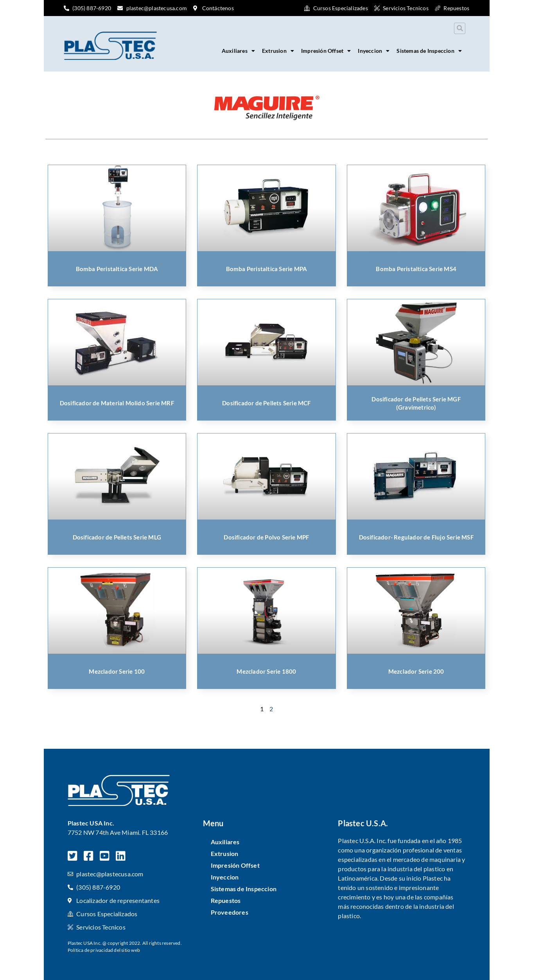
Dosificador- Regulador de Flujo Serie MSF (416, 537)
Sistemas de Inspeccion (429, 51)
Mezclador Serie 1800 (266, 671)
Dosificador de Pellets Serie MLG (117, 537)
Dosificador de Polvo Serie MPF (266, 537)
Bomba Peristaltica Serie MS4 (416, 269)
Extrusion (278, 51)
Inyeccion (374, 51)
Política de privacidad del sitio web (104, 950)
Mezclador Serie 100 (117, 671)
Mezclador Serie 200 (416, 671)
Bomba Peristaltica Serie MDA (117, 269)
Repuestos (226, 900)
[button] (460, 28)
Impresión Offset (326, 51)
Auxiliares (238, 51)
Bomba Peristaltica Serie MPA (267, 269)
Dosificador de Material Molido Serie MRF (117, 403)
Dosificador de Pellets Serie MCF (266, 403)
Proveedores (230, 912)
